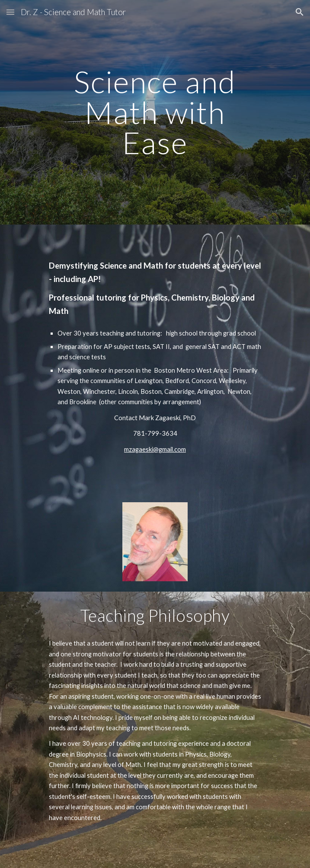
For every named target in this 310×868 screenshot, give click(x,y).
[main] (155, 112)
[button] (10, 12)
